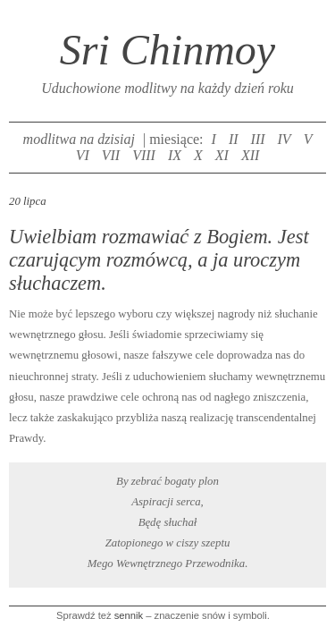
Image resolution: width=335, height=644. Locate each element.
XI (222, 155)
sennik (129, 615)
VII (111, 155)
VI (83, 155)
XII (250, 155)
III (258, 139)
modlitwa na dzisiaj (79, 139)
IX (175, 155)
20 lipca (28, 201)
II (234, 139)
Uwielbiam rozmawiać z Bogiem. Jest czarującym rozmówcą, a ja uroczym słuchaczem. (159, 260)
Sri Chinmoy (167, 50)
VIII (144, 155)
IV (285, 139)
